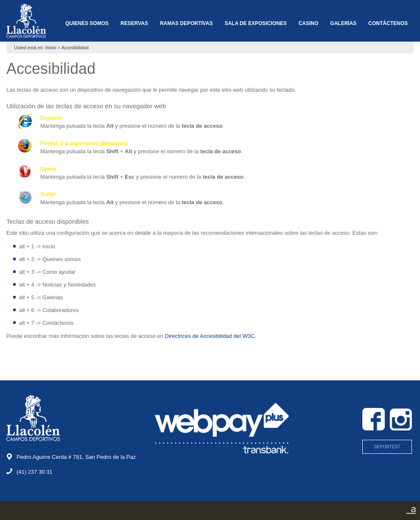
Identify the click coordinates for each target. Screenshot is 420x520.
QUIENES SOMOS (87, 23)
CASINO (309, 23)
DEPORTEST (387, 447)
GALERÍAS (343, 23)
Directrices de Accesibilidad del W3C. (211, 336)
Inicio (51, 48)
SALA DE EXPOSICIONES (255, 23)
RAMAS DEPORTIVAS (186, 23)
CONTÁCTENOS (388, 23)
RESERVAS (134, 23)
